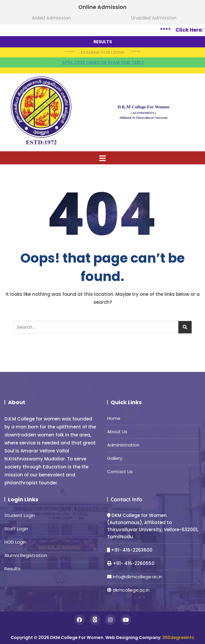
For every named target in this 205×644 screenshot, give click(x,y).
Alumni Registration (26, 555)
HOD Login (15, 542)
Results (12, 569)
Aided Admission (51, 18)
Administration (123, 445)
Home (114, 418)
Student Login (20, 515)
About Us (117, 432)
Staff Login (16, 529)
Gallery (115, 458)
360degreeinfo (178, 637)
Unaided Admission (154, 18)
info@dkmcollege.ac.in (138, 577)
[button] (102, 158)
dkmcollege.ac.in (131, 590)
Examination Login (102, 52)
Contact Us (120, 472)
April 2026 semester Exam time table (103, 62)
